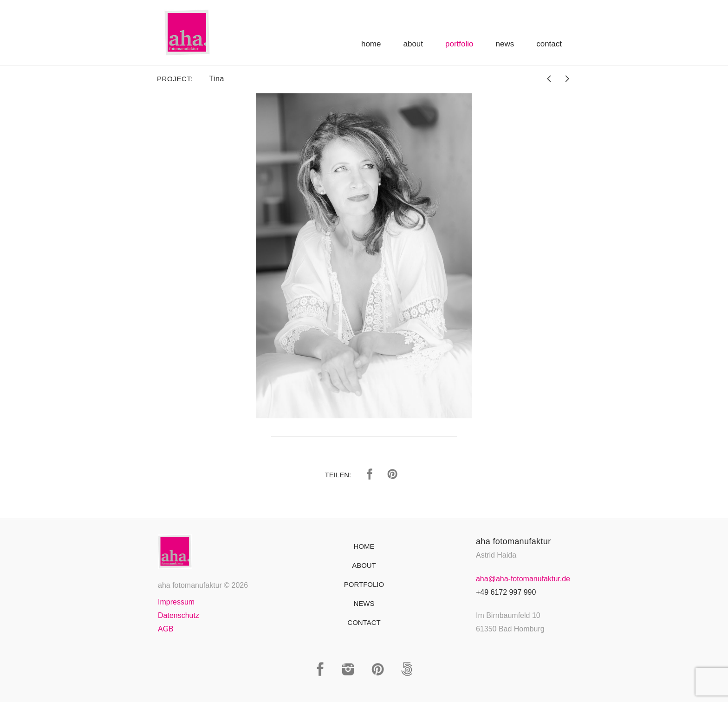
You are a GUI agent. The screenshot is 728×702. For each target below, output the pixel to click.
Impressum (176, 602)
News (505, 44)
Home (371, 44)
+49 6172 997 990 (506, 592)
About (413, 44)
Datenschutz (179, 615)
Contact (549, 44)
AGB (166, 629)
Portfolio (459, 44)
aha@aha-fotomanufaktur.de (523, 579)
